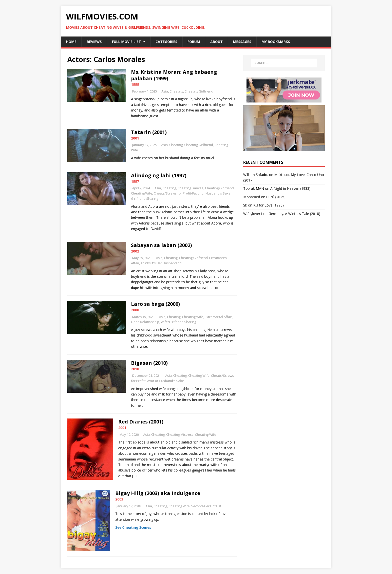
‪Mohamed (252, 197)
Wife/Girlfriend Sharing (178, 322)
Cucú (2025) (276, 197)
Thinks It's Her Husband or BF (163, 263)
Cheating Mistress (180, 434)
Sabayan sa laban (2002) (161, 245)
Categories (166, 42)
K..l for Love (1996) (268, 205)
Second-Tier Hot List (206, 506)
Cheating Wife (142, 193)
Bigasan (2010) (149, 363)
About (216, 42)
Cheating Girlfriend (199, 91)
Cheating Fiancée (190, 188)
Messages (242, 42)
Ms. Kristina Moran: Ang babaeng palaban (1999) (174, 75)
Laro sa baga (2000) (155, 304)
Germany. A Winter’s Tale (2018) (294, 214)
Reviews (94, 42)
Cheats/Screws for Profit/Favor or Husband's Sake (192, 193)
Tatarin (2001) (149, 132)
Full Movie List (126, 42)
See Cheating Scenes (133, 527)
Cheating (176, 91)
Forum (194, 42)
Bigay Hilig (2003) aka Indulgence (158, 493)
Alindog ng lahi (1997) (159, 175)
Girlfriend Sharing (144, 198)
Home (71, 42)
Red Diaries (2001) (141, 422)
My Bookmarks (276, 42)
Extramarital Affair (218, 317)
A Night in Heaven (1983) (290, 188)
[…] (135, 476)
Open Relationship (145, 322)
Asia (165, 91)
